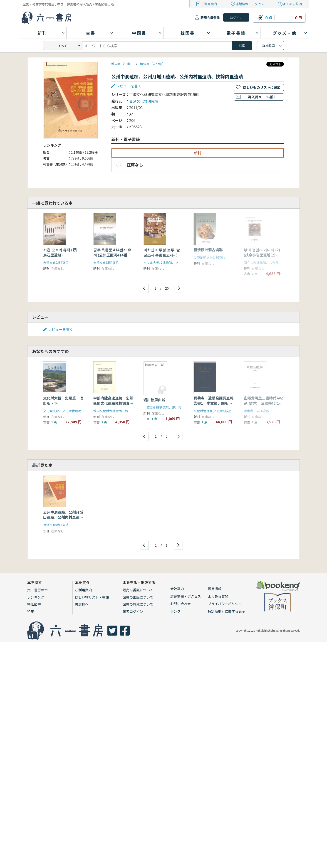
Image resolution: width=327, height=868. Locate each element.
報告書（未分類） (153, 64)
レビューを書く (129, 86)
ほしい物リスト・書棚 (92, 597)
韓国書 (116, 64)
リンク (175, 611)
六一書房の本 (37, 590)
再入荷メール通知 (262, 97)
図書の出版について (138, 597)
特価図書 (34, 604)
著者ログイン (133, 611)
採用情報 (215, 589)
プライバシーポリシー (225, 604)
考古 (130, 64)
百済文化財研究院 (144, 101)
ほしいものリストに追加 (262, 87)
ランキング (36, 597)
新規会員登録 (210, 17)
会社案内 (177, 589)
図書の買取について (138, 604)
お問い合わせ (181, 604)
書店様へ (82, 604)
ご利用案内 (209, 4)
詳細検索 (269, 46)
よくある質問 (292, 4)
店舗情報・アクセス (250, 4)
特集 (31, 611)
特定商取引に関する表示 (227, 611)
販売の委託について (138, 590)
